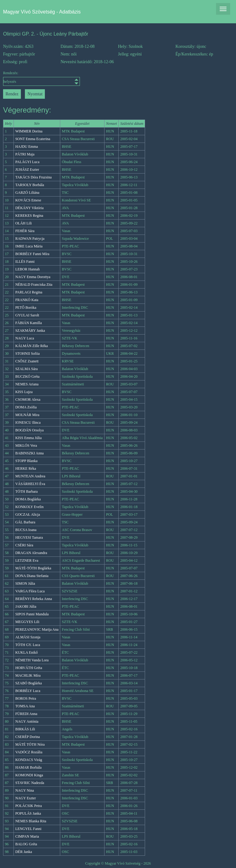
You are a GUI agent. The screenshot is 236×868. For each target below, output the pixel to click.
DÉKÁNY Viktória (29, 208)
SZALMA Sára (27, 369)
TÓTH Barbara (27, 491)
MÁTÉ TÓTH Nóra (30, 744)
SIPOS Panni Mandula (32, 614)
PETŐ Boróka (26, 308)
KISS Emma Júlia (29, 438)
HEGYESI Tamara (29, 537)
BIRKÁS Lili (25, 729)
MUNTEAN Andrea (30, 476)
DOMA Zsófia (26, 407)
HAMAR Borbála (29, 767)
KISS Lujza (24, 392)
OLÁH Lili (24, 223)
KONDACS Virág (29, 760)
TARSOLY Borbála (30, 185)
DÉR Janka (24, 852)
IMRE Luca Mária (29, 246)
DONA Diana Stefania (32, 576)
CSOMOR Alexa (28, 400)
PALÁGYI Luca (28, 162)
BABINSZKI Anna (29, 453)
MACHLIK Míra (28, 675)
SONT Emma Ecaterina (33, 139)
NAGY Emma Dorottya (33, 277)
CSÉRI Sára (24, 545)
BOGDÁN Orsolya (29, 430)
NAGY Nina (25, 790)
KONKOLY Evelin (29, 507)
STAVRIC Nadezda (30, 783)
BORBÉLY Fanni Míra (32, 254)
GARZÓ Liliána (27, 193)
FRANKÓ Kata (27, 300)
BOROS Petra (26, 698)
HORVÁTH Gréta (29, 668)
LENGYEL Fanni (28, 829)
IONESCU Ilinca (28, 423)
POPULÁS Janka (28, 813)
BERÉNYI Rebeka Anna (34, 599)
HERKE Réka (26, 468)
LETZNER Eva (27, 560)
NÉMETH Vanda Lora (32, 660)
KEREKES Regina (29, 216)
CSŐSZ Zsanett (27, 361)
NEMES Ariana (27, 384)
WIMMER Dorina (29, 131)
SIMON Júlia (25, 583)
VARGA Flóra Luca (30, 591)
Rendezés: (32, 78)
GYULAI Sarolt (27, 315)
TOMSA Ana (25, 706)
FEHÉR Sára (25, 231)
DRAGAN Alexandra (31, 553)
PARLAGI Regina (29, 292)
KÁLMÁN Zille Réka (32, 346)
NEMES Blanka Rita (31, 821)
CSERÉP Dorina (28, 737)
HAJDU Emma (27, 147)
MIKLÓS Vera (26, 445)
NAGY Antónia (27, 721)
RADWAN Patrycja (30, 239)
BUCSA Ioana (26, 530)
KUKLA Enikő (27, 652)
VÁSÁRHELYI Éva (30, 484)
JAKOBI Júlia (26, 606)
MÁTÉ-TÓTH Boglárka (33, 568)
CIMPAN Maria (27, 836)
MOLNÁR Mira (27, 415)
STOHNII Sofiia (28, 354)
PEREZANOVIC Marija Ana (37, 629)
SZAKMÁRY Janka (30, 331)
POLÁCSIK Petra (29, 806)
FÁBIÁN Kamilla (29, 323)
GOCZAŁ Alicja (28, 514)
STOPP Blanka (26, 461)
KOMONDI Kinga (29, 775)
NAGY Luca (25, 338)
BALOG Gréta (26, 844)
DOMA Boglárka (28, 499)
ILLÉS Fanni (25, 262)
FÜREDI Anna (26, 714)
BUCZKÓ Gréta (28, 377)
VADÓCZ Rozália (29, 752)
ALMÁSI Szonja (28, 637)
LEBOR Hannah (28, 269)
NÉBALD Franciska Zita (34, 285)
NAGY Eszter (26, 798)
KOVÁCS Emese (28, 200)
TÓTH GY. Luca (28, 645)
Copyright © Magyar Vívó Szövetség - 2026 (118, 863)
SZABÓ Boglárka (29, 683)
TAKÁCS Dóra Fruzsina (33, 177)
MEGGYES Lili (27, 622)
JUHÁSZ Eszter (27, 170)
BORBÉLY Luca (28, 691)
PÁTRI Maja (25, 154)
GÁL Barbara (25, 522)
